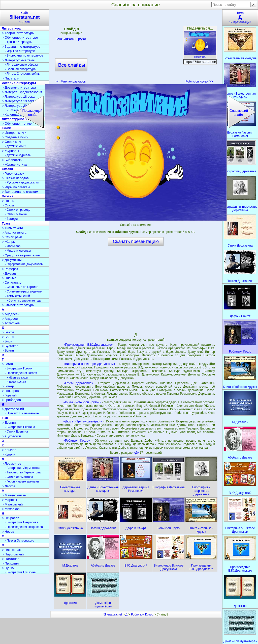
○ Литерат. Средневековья (22, 92)
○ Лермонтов (12, 463)
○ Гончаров (10, 391)
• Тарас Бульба (17, 382)
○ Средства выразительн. (21, 255)
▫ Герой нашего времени (22, 481)
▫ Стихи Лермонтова (19, 477)
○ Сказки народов (15, 178)
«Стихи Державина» (78, 383)
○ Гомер (8, 386)
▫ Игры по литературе (20, 51)
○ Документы (12, 260)
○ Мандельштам (14, 495)
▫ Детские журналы (18, 155)
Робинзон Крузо (71, 40)
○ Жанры (9, 242)
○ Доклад (9, 273)
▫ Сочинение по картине (22, 287)
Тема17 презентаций (240, 18)
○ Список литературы (18, 305)
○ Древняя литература (19, 87)
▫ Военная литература (20, 69)
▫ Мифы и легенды (18, 251)
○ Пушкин (9, 568)
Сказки (7, 169)
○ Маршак (9, 500)
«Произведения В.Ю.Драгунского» (88, 345)
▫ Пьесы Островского (19, 541)
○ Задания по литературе (21, 47)
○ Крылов (9, 450)
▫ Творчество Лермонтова (23, 472)
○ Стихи (8, 205)
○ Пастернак (11, 550)
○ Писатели (10, 78)
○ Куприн (9, 454)
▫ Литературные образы (21, 65)
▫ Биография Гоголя (19, 368)
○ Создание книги (15, 137)
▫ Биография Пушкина (20, 572)
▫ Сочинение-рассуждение (23, 291)
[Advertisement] (136, 48)
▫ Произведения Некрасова (24, 527)
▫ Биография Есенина (20, 427)
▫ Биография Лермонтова (23, 468)
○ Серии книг (12, 142)
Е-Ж (5, 418)
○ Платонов (11, 559)
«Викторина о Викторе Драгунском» (89, 364)
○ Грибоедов (11, 400)
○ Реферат (10, 269)
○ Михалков (11, 509)
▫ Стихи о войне (16, 214)
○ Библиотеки (12, 160)
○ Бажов (8, 332)
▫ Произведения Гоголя (21, 373)
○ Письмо (9, 278)
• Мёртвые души (17, 378)
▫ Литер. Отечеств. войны (23, 74)
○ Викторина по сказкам (20, 192)
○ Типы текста (12, 228)
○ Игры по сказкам (16, 187)
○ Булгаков (10, 346)
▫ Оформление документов (24, 264)
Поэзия (8, 196)
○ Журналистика (14, 164)
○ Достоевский (13, 409)
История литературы (19, 83)
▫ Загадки (11, 219)
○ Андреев (10, 319)
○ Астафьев (11, 323)
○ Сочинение (12, 283)
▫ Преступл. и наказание (22, 413)
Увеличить (200, 56)
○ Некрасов (10, 518)
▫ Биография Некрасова (22, 522)
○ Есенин (9, 423)
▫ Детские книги (15, 146)
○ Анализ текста (14, 233)
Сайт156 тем (25, 18)
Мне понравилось (71, 82)
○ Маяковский (12, 504)
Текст (6, 223)
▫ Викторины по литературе (24, 56)
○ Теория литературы (18, 33)
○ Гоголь (8, 364)
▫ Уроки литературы (19, 42)
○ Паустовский (13, 554)
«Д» (137, 453)
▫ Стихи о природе (18, 210)
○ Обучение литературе (20, 37)
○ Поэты (8, 201)
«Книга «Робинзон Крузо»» (82, 402)
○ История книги (14, 133)
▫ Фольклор (13, 246)
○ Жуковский (11, 436)
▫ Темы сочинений (17, 296)
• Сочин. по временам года (24, 301)
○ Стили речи (12, 237)
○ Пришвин (10, 563)
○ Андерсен (11, 314)
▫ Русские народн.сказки (22, 182)
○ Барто (8, 337)
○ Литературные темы (19, 60)
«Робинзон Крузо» (77, 441)
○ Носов (8, 532)
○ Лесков (9, 486)
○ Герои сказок (13, 173)
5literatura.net (113, 614)
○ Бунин (8, 350)
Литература (11, 28)
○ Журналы (10, 151)
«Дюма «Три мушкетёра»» (83, 421)
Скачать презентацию (136, 241)
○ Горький (9, 395)
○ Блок (7, 341)
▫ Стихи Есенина (16, 432)
